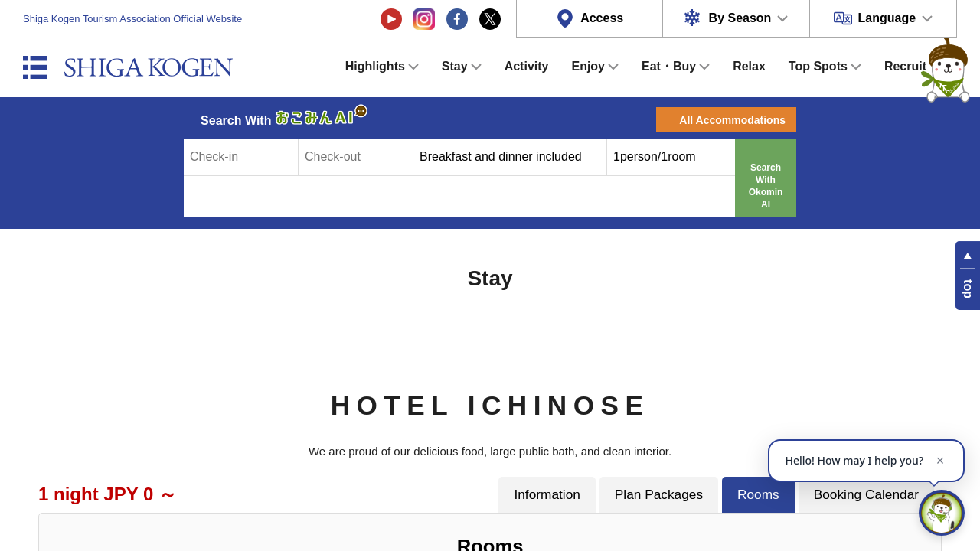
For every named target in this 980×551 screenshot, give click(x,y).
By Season (740, 18)
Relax (749, 66)
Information (547, 494)
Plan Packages (659, 494)
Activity (527, 66)
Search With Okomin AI (766, 186)
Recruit (905, 66)
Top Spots (818, 66)
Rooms (758, 494)
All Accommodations (732, 120)
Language (887, 18)
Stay (455, 66)
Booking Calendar (866, 494)
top (968, 289)
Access (602, 18)
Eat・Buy (669, 66)
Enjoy (588, 66)
